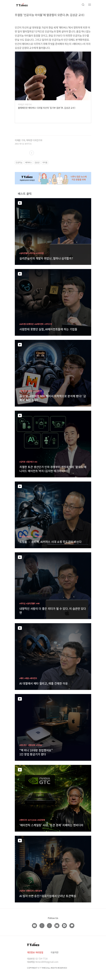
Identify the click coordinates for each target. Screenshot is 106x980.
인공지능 (19, 162)
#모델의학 (38, 391)
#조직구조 (48, 324)
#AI (36, 462)
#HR (38, 603)
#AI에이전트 (39, 324)
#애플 (27, 678)
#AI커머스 (30, 537)
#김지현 (22, 462)
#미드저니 (23, 745)
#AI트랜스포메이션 (26, 324)
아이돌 (45, 162)
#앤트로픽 (32, 745)
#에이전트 (23, 391)
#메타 (22, 678)
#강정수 (22, 891)
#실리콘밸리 (24, 253)
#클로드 (31, 391)
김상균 (37, 162)
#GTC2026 (32, 820)
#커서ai (39, 745)
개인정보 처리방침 (35, 952)
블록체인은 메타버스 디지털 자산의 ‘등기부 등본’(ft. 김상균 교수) (47, 108)
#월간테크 (30, 462)
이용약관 (55, 952)
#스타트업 (40, 253)
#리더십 (32, 253)
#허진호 (22, 537)
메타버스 (28, 162)
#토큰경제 (41, 820)
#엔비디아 (23, 820)
